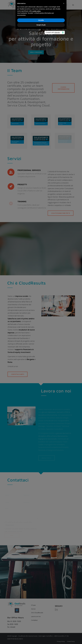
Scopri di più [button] (41, 332)
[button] (64, 311)
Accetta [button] (41, 328)
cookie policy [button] (36, 318)
